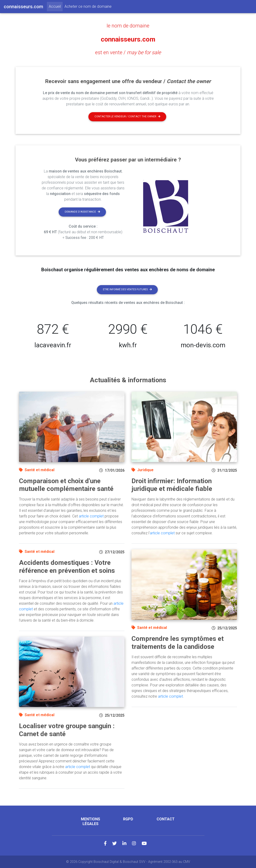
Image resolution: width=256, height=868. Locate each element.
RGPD (128, 819)
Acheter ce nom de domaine (88, 6)
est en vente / (128, 52)
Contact (166, 819)
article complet (91, 516)
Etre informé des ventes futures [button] (127, 289)
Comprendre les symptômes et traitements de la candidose (178, 642)
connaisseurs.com (128, 39)
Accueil (56, 6)
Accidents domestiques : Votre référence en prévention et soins (67, 566)
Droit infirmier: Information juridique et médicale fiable (172, 485)
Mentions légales (90, 821)
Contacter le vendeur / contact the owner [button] (127, 116)
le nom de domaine (128, 26)
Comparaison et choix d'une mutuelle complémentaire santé (66, 485)
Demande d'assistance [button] (82, 212)
